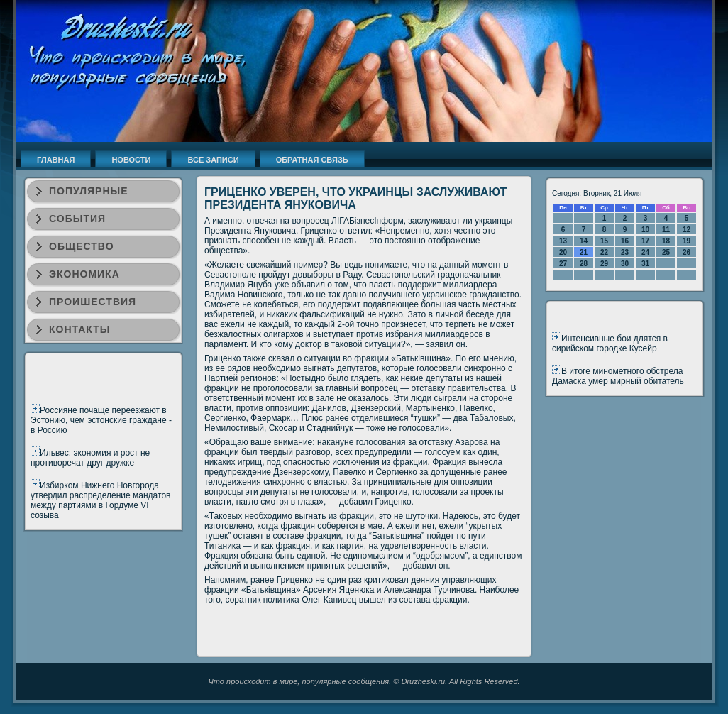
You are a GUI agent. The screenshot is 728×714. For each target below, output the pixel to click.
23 (625, 252)
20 (563, 252)
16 (625, 241)
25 (666, 252)
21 (584, 252)
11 (666, 230)
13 (563, 241)
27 (563, 264)
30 (625, 264)
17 (645, 241)
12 (686, 230)
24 (645, 252)
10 (645, 230)
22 (604, 252)
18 (666, 241)
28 (584, 264)
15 (604, 241)
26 (686, 252)
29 (604, 264)
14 (584, 241)
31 (645, 264)
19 (686, 241)
